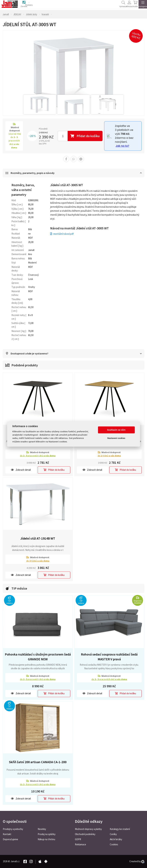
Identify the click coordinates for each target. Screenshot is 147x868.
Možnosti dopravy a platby (88, 829)
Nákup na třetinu (46, 839)
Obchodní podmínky (85, 834)
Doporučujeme (10, 839)
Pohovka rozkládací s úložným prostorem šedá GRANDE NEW (38, 657)
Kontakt (7, 834)
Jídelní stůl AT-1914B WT (38, 539)
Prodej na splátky (47, 834)
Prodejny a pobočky (13, 829)
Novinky (42, 829)
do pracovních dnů (38, 456)
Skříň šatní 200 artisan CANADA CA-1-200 (38, 763)
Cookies (114, 844)
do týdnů (109, 456)
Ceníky (113, 834)
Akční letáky (116, 839)
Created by (137, 861)
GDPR (78, 839)
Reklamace (80, 844)
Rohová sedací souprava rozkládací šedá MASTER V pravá (109, 657)
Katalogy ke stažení (120, 829)
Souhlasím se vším (116, 430)
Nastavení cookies (116, 438)
